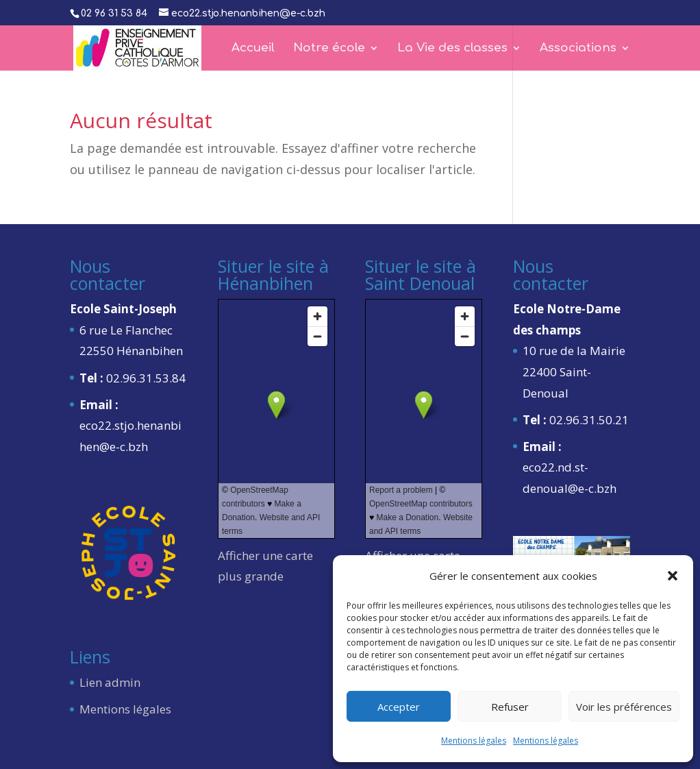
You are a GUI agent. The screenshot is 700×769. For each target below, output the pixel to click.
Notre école (329, 49)
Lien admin (110, 682)
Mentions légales (474, 741)
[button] (673, 576)
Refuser (510, 707)
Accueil (253, 49)
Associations (578, 49)
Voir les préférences (624, 707)
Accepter (399, 707)
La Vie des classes (452, 49)
